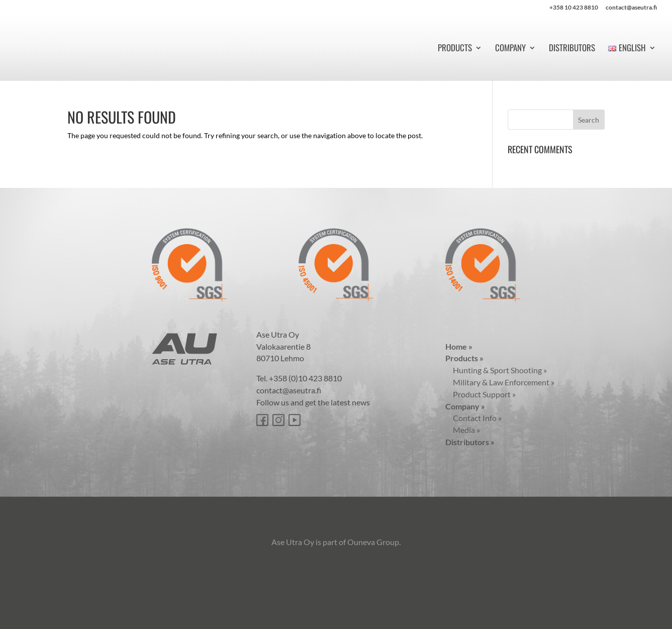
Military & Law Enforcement (500, 382)
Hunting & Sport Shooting (496, 370)
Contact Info (473, 418)
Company (510, 49)
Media (463, 430)
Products (455, 49)
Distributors (572, 49)
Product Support (481, 394)
